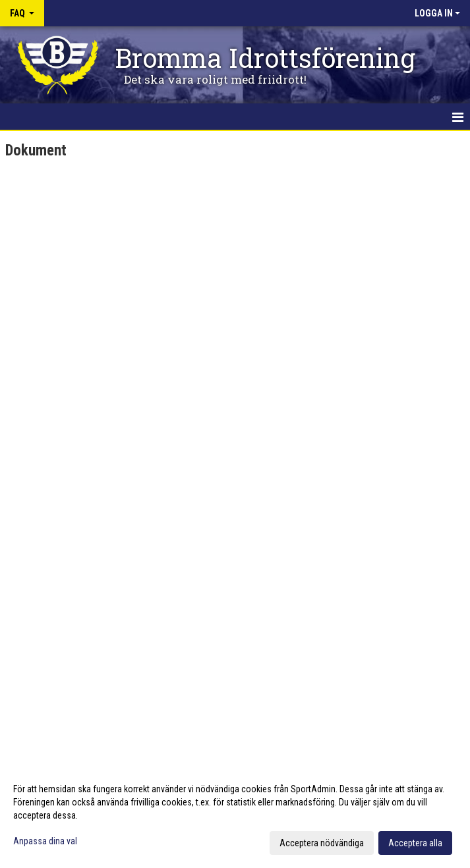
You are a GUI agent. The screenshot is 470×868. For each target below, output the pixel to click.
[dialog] (235, 815)
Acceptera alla (415, 843)
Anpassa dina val (45, 841)
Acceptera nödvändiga (322, 843)
